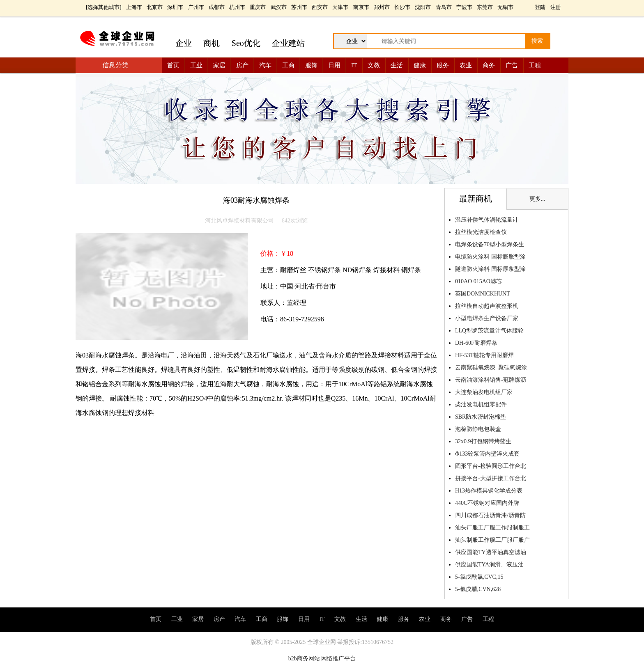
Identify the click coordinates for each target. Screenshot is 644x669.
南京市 (361, 7)
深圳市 (175, 7)
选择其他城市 (103, 7)
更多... (537, 199)
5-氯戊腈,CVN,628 (478, 589)
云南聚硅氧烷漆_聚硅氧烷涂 (491, 368)
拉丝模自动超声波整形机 (487, 306)
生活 (397, 65)
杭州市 (237, 7)
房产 (242, 65)
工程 (535, 65)
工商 (288, 65)
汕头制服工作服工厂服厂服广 (492, 540)
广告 (512, 65)
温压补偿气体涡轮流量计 (487, 220)
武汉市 (279, 7)
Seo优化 (246, 43)
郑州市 (382, 7)
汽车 (265, 65)
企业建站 (288, 43)
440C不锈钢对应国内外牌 (487, 503)
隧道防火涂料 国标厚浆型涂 (490, 269)
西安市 (320, 7)
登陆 (540, 7)
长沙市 (402, 7)
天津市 (340, 7)
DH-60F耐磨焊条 (476, 343)
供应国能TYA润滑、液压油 (489, 565)
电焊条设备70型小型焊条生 (490, 244)
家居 (219, 65)
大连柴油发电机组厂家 (484, 392)
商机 (212, 43)
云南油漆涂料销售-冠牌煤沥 (491, 380)
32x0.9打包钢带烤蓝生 (483, 441)
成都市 (217, 7)
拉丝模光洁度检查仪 (481, 232)
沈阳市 (423, 7)
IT (354, 65)
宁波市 (464, 7)
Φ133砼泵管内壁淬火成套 (487, 454)
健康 (420, 65)
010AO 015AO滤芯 (478, 281)
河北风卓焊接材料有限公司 (239, 221)
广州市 (196, 7)
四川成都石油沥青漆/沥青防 (490, 515)
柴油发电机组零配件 (481, 404)
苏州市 (299, 7)
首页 (173, 65)
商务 (489, 65)
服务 (443, 65)
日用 (334, 65)
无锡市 (505, 7)
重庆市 (258, 7)
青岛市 (444, 7)
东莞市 (485, 7)
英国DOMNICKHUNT (483, 294)
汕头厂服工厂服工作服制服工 (492, 528)
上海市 (134, 7)
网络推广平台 (338, 659)
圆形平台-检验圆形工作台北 (491, 466)
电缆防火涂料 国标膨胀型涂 (490, 257)
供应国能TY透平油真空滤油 (491, 552)
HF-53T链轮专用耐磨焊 (484, 355)
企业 (184, 43)
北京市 (155, 7)
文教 (374, 65)
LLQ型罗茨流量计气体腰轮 (489, 331)
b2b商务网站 (304, 659)
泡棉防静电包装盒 (478, 429)
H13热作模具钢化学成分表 (489, 491)
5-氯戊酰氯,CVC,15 (479, 577)
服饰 (311, 65)
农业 (466, 65)
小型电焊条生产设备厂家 (487, 318)
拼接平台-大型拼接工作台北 (491, 478)
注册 (556, 7)
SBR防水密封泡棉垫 (481, 417)
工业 (196, 65)
